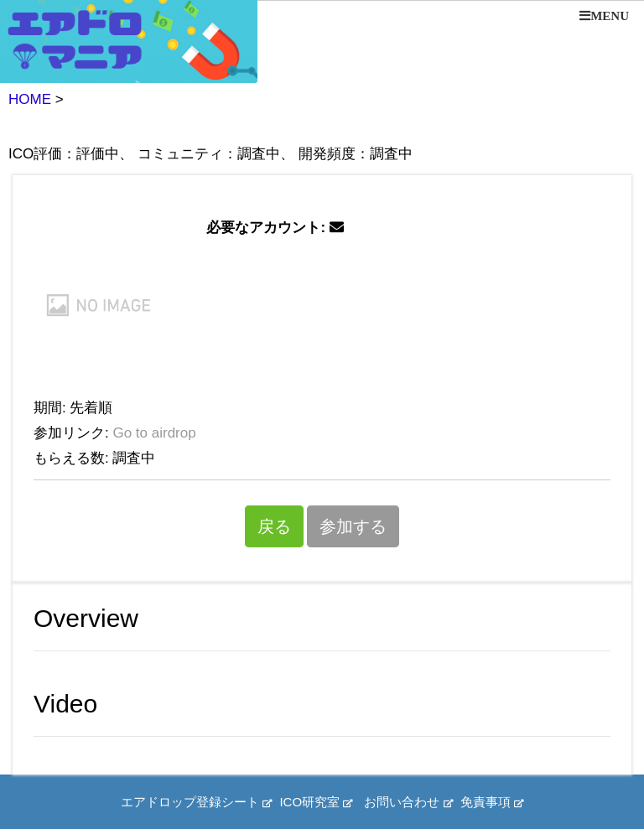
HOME (30, 99)
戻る (274, 526)
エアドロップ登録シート (196, 802)
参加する (353, 526)
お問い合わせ (408, 802)
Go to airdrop (154, 433)
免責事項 (492, 802)
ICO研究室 (316, 802)
